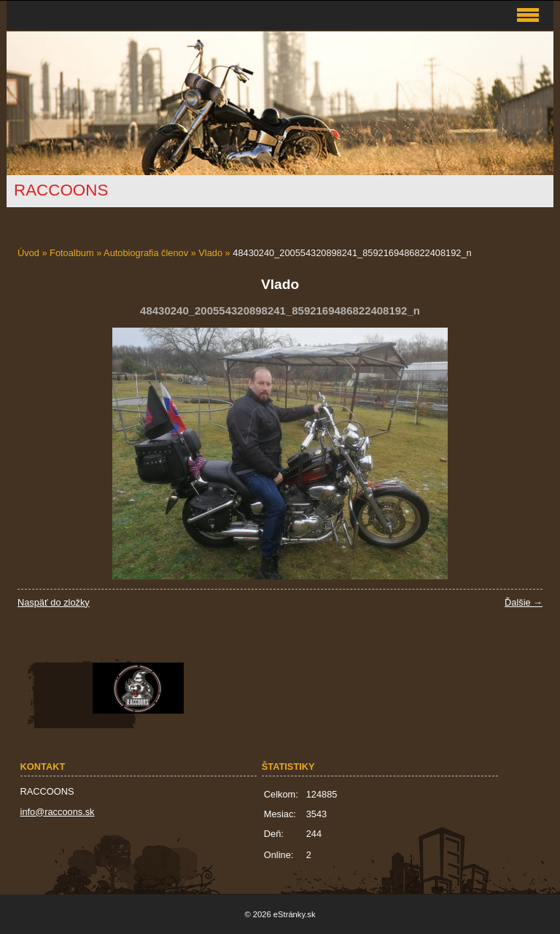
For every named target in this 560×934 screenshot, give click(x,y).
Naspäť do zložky (54, 602)
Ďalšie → (524, 602)
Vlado (210, 253)
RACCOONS (61, 190)
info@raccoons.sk (58, 812)
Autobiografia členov (146, 253)
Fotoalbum (71, 253)
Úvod (28, 253)
